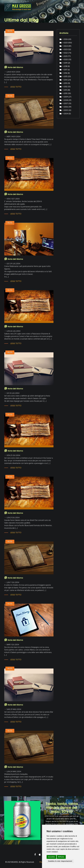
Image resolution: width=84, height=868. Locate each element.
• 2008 (65, 100)
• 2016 (65, 73)
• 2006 (65, 107)
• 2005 (65, 110)
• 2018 (65, 66)
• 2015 (65, 76)
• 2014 (65, 80)
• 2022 (65, 53)
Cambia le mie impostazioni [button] (60, 861)
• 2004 (65, 114)
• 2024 (65, 46)
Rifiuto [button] (61, 857)
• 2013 (65, 83)
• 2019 (65, 63)
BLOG (10, 31)
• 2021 (65, 56)
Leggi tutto (16, 87)
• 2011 (65, 90)
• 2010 (65, 93)
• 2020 (65, 59)
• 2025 (65, 43)
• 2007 (65, 103)
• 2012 (65, 87)
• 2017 (65, 70)
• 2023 (65, 49)
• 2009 (65, 97)
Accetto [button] (51, 857)
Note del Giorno (15, 67)
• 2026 (65, 39)
